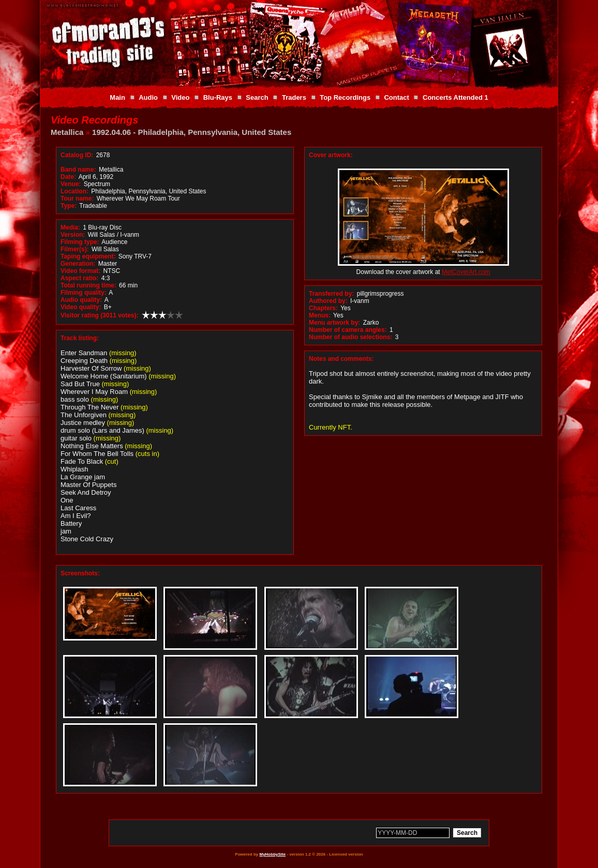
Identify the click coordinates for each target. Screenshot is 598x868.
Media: (70, 227)
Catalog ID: (77, 155)
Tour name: (77, 199)
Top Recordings (345, 97)
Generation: (78, 264)
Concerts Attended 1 (455, 97)
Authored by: (328, 301)
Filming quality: (84, 293)
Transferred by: (331, 294)
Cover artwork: (331, 155)
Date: (68, 177)
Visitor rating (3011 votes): (100, 315)
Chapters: (323, 308)
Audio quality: (81, 300)
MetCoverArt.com (466, 272)
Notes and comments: (341, 359)
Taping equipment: (88, 256)
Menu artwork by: (334, 323)
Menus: (320, 315)
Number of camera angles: (348, 330)
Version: (73, 235)
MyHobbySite (272, 854)
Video (180, 97)
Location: (74, 191)
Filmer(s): (75, 249)
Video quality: (81, 307)
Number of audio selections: (350, 337)
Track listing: (80, 338)
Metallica (67, 132)
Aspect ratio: (79, 278)
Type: (69, 206)
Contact (396, 97)
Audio (148, 97)
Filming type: (80, 242)
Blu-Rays (218, 97)
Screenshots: (80, 573)
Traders (294, 97)
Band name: (78, 170)
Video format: (80, 271)
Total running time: (88, 285)
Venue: (71, 184)
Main (117, 97)
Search (257, 97)
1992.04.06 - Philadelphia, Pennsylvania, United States (192, 132)
